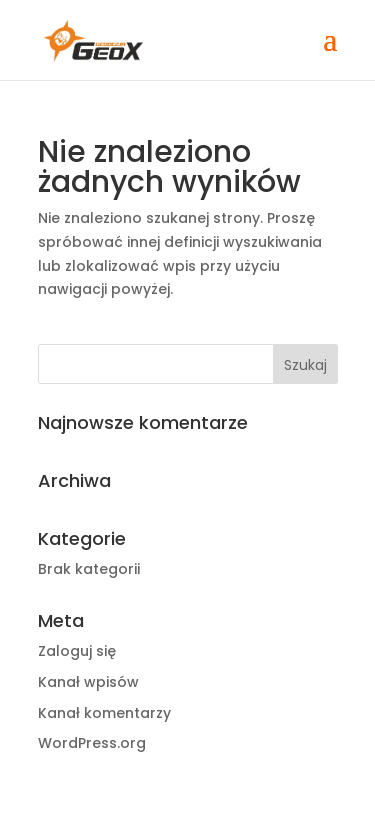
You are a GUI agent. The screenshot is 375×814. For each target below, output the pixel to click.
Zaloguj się (77, 651)
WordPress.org (92, 743)
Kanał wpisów (88, 682)
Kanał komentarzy (104, 713)
